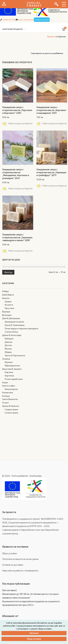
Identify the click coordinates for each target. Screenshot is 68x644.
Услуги (5, 403)
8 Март (6, 291)
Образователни (12, 365)
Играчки (9, 362)
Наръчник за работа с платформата (20, 571)
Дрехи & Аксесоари (12, 335)
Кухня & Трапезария (15, 325)
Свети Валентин (10, 399)
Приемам (34, 633)
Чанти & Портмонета (15, 355)
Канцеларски (11, 389)
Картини (9, 372)
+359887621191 (8, 20)
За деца (6, 359)
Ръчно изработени (14, 379)
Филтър (8, 272)
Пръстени (9, 308)
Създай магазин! (42, 20)
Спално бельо (11, 332)
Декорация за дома (14, 322)
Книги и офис (9, 386)
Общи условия (9, 553)
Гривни (8, 301)
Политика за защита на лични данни (20, 559)
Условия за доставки (13, 565)
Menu (64, 4)
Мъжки (8, 349)
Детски (8, 345)
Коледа (6, 396)
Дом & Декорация (11, 318)
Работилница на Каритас (21, 123)
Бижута (6, 298)
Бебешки (9, 339)
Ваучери (6, 312)
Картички (9, 376)
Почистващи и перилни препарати (21, 328)
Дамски (9, 342)
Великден (7, 315)
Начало (51, 36)
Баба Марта (8, 295)
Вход (4, 4)
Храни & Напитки (11, 406)
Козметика (8, 392)
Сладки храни (11, 409)
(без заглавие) (9, 590)
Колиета (9, 305)
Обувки (8, 352)
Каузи (5, 382)
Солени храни (11, 413)
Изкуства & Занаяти (12, 369)
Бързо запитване (25, 20)
